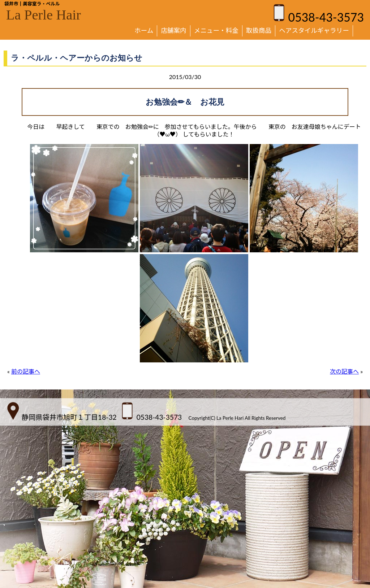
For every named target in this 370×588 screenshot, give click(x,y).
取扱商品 (259, 31)
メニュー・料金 (216, 31)
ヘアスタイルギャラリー (314, 31)
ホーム (144, 31)
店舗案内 (173, 31)
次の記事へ (344, 371)
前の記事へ (26, 371)
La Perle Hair (44, 15)
